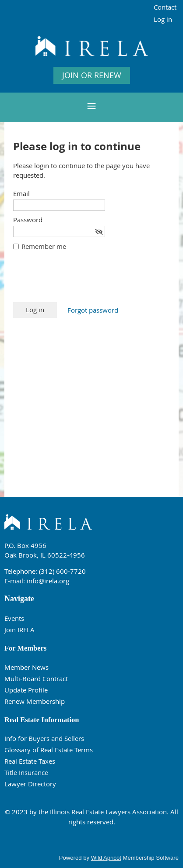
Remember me (44, 246)
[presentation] (80, 281)
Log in (163, 19)
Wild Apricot (106, 858)
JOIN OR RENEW (92, 75)
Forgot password (93, 310)
